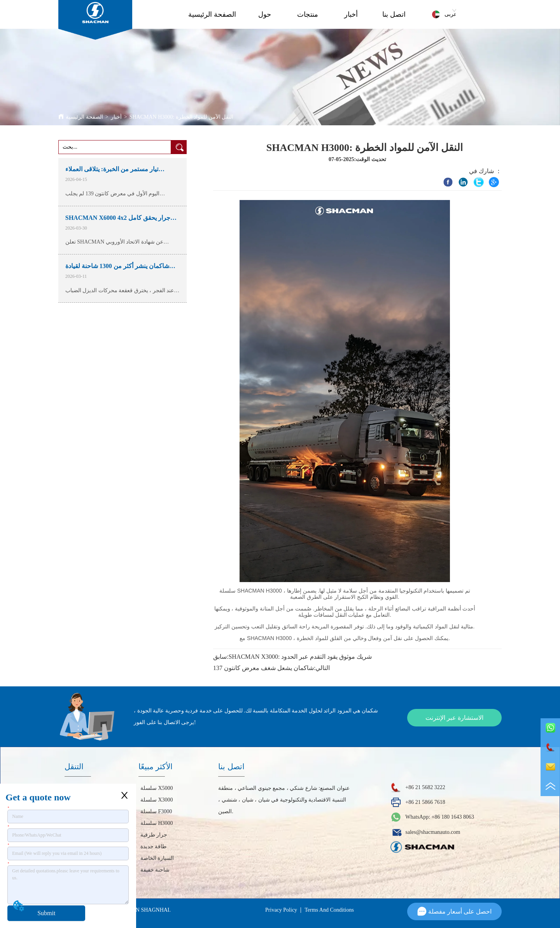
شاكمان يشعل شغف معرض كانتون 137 (263, 668)
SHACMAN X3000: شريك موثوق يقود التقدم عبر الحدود (300, 657)
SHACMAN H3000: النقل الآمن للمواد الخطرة (182, 117)
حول (265, 14)
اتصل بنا (394, 14)
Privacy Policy (281, 910)
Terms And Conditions (329, 910)
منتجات (308, 14)
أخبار (351, 14)
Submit (46, 913)
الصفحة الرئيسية (212, 14)
